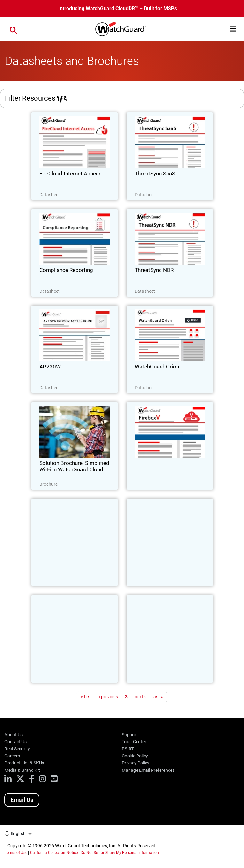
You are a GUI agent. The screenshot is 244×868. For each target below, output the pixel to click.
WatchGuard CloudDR (110, 8)
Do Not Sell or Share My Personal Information (120, 853)
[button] (233, 29)
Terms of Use (16, 853)
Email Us (22, 800)
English (18, 833)
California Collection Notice (54, 853)
